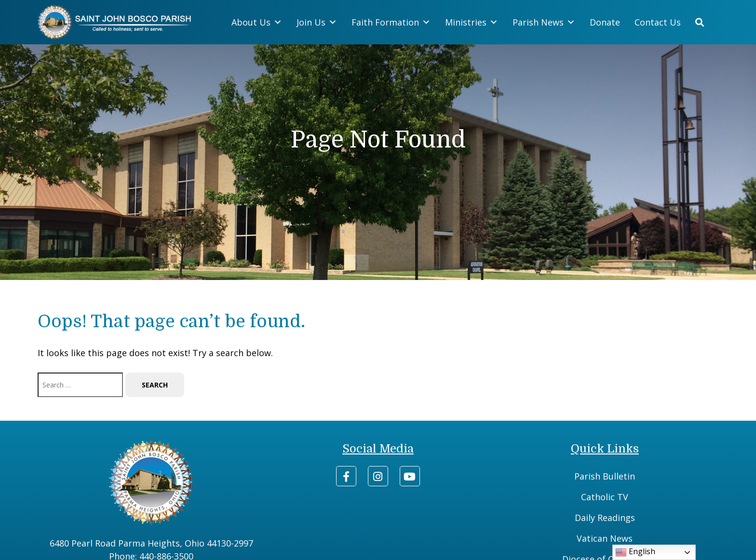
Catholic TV (605, 497)
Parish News (544, 22)
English (635, 552)
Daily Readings (605, 518)
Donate (605, 22)
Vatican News (605, 538)
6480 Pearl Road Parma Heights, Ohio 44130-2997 (151, 543)
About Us (257, 22)
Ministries (472, 22)
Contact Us (658, 22)
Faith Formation (391, 22)
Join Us (317, 22)
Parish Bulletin (605, 476)
